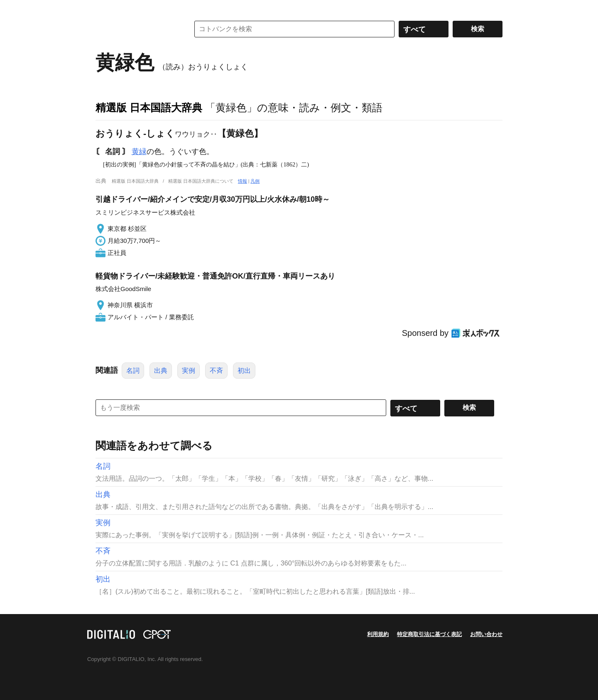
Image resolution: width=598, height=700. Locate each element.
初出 (244, 371)
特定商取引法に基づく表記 (429, 634)
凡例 (255, 181)
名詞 (133, 371)
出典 (161, 371)
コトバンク (137, 29)
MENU (104, 8)
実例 (189, 371)
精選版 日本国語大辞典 (149, 108)
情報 (243, 181)
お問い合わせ (486, 634)
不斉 (216, 371)
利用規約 (378, 634)
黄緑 (139, 152)
